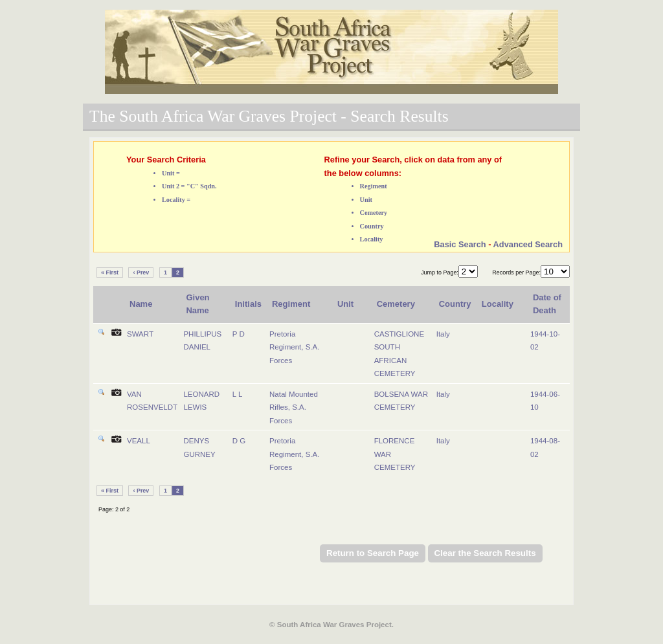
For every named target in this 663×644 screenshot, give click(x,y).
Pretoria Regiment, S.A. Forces (294, 347)
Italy (443, 334)
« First (110, 272)
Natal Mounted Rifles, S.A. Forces (294, 407)
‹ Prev (141, 272)
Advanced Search (528, 244)
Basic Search (460, 244)
